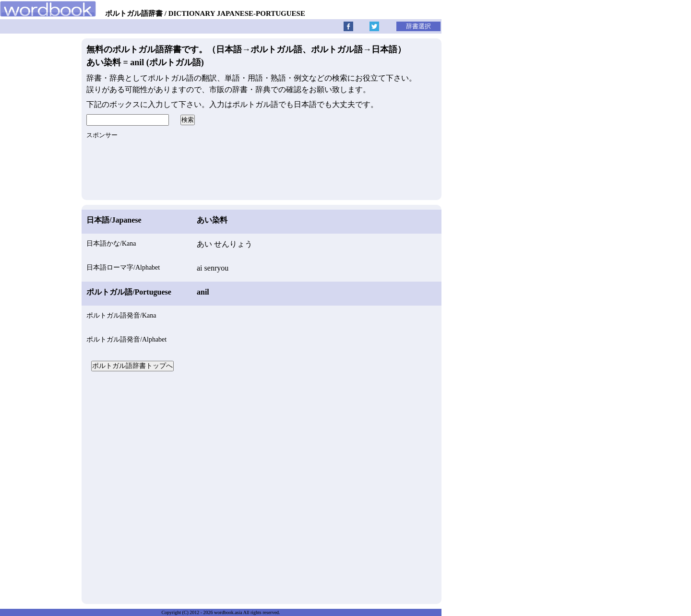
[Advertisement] (262, 486)
